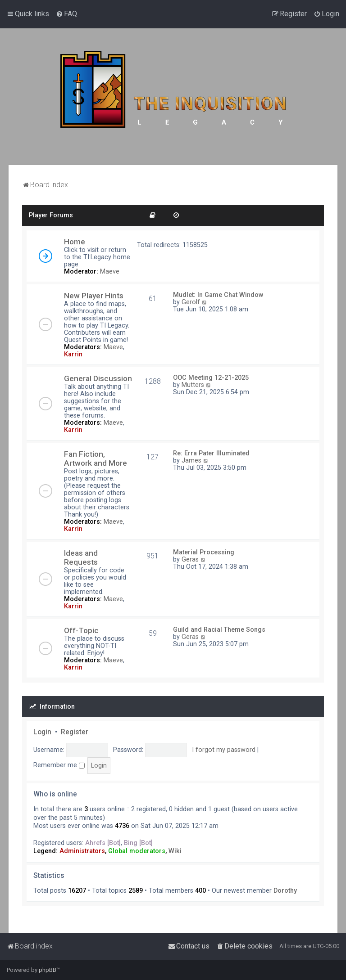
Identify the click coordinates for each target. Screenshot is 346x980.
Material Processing (204, 552)
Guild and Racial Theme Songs (219, 629)
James (191, 460)
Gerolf (191, 302)
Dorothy (285, 890)
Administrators (82, 851)
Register (75, 732)
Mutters (193, 385)
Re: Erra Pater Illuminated (211, 453)
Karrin (73, 354)
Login (42, 732)
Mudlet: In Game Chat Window (218, 295)
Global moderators (137, 851)
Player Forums (51, 215)
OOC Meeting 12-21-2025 (211, 378)
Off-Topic (81, 630)
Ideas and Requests (81, 557)
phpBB (48, 970)
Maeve (110, 271)
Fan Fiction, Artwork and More (96, 459)
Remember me (59, 765)
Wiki (175, 851)
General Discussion (98, 378)
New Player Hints (94, 296)
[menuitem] (66, 14)
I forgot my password (224, 750)
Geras (190, 559)
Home (75, 242)
